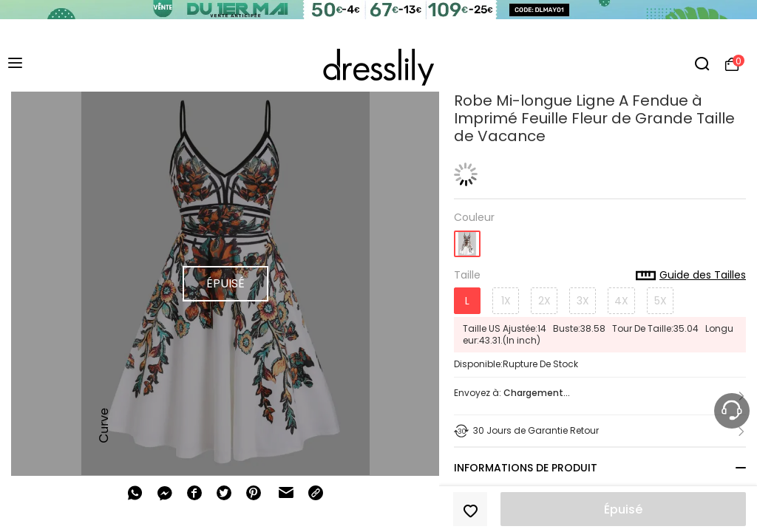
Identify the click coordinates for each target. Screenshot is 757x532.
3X (583, 301)
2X (544, 301)
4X (621, 301)
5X (661, 301)
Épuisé (623, 509)
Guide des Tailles (691, 276)
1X (506, 301)
